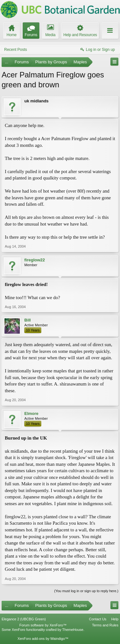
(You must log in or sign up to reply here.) (86, 591)
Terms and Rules (105, 625)
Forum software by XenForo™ (43, 625)
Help (115, 619)
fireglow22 (35, 260)
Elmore (31, 413)
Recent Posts (16, 50)
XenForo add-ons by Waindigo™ (43, 639)
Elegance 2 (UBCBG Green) (24, 619)
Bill (28, 320)
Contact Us (98, 619)
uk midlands (36, 101)
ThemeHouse (73, 630)
